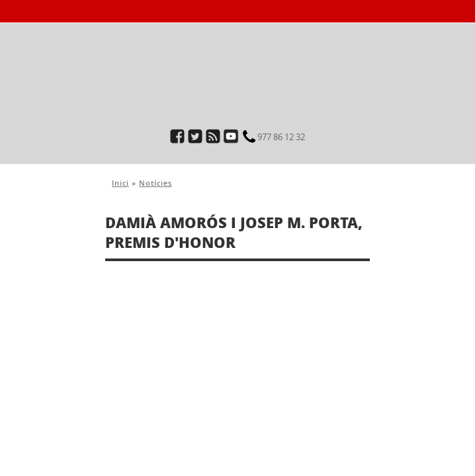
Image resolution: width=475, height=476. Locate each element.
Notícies (155, 183)
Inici (120, 183)
